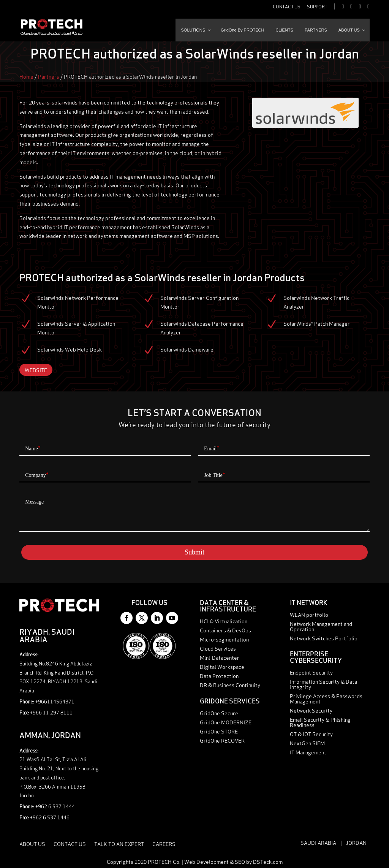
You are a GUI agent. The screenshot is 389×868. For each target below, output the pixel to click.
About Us (32, 844)
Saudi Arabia (318, 842)
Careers (164, 844)
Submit (194, 552)
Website (36, 370)
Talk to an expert (365, 863)
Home (26, 76)
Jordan (356, 842)
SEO (240, 861)
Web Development (206, 861)
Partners (49, 76)
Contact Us (287, 7)
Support (317, 7)
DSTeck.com (268, 861)
